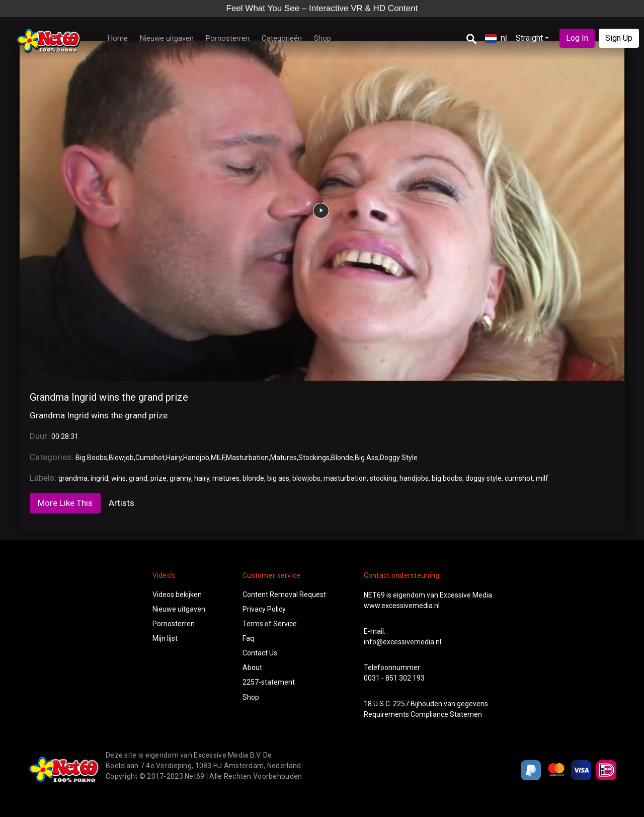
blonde (253, 478)
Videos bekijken (177, 595)
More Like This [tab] (65, 503)
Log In (577, 38)
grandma (73, 478)
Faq (248, 638)
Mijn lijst (165, 638)
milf (542, 478)
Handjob (196, 458)
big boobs (447, 478)
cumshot (519, 478)
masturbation (345, 478)
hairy (202, 478)
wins (118, 478)
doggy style (484, 478)
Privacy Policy (264, 609)
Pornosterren (228, 38)
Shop (323, 38)
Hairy (174, 458)
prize (158, 478)
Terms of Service (270, 624)
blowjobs (306, 478)
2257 (401, 704)
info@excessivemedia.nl (403, 642)
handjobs (414, 478)
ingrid (99, 478)
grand (138, 478)
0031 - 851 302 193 (394, 678)
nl (496, 38)
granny (180, 478)
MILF (218, 458)
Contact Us (260, 653)
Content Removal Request (284, 595)
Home (118, 38)
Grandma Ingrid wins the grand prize (109, 397)
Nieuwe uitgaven (167, 38)
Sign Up (619, 38)
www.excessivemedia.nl (402, 606)
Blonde (342, 458)
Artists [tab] (122, 503)
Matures (284, 458)
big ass (278, 478)
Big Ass (367, 458)
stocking (383, 478)
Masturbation (247, 458)
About (252, 667)
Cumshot (150, 458)
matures (226, 478)
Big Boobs (91, 458)
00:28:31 (65, 436)
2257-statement (269, 682)
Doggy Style (399, 458)
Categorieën (282, 38)
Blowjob (121, 458)
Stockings (314, 458)
